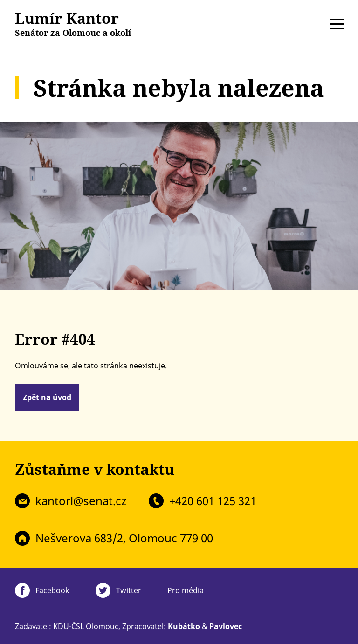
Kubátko (184, 626)
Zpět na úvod (47, 397)
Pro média (186, 590)
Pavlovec (226, 626)
